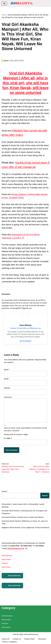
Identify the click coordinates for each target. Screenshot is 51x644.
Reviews (5, 563)
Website (7, 388)
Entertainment (7, 556)
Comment (8, 397)
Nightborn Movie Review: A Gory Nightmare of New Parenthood (25, 527)
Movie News (6, 559)
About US (6, 639)
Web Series (6, 567)
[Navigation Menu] (4, 3)
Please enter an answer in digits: (16, 434)
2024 (15, 634)
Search (4, 491)
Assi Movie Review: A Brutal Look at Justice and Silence (23, 517)
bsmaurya (35, 634)
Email (7, 379)
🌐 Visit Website (25, 341)
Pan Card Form (12, 576)
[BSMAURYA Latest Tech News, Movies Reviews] (22, 3)
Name (7, 369)
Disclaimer (42, 639)
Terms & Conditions (9, 642)
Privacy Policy (29, 639)
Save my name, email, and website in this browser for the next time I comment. (25, 429)
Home (4, 15)
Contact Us (17, 639)
